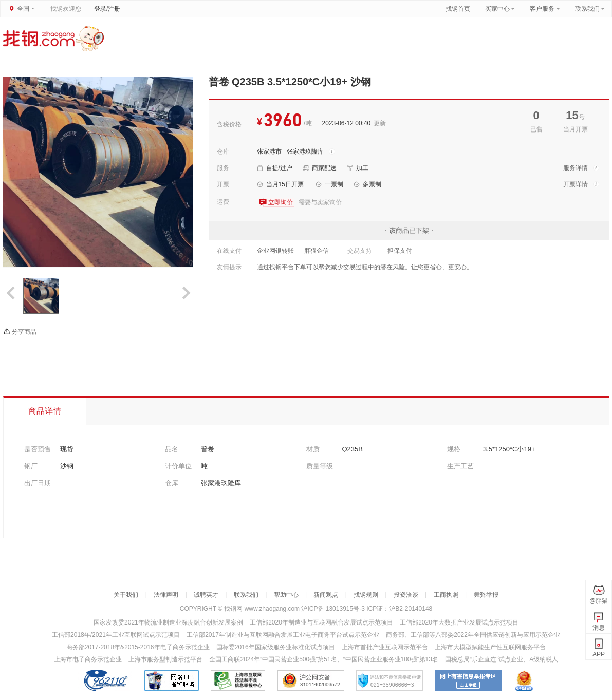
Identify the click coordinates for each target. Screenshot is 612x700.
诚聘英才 (206, 595)
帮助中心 (286, 595)
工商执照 (446, 595)
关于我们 (126, 595)
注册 (114, 9)
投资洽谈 (406, 595)
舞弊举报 (486, 595)
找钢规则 (366, 595)
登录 (100, 9)
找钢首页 (458, 9)
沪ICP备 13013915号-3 (334, 609)
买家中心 (498, 9)
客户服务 (542, 9)
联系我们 (587, 9)
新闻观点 (326, 595)
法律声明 (166, 595)
